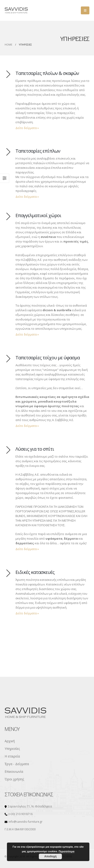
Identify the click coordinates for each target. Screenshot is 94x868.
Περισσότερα (67, 851)
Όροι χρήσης (14, 779)
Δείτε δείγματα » (27, 128)
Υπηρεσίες (12, 749)
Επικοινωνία (14, 771)
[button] (85, 10)
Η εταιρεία (12, 756)
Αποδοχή (50, 856)
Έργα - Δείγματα (17, 764)
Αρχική (10, 741)
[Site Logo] (16, 10)
